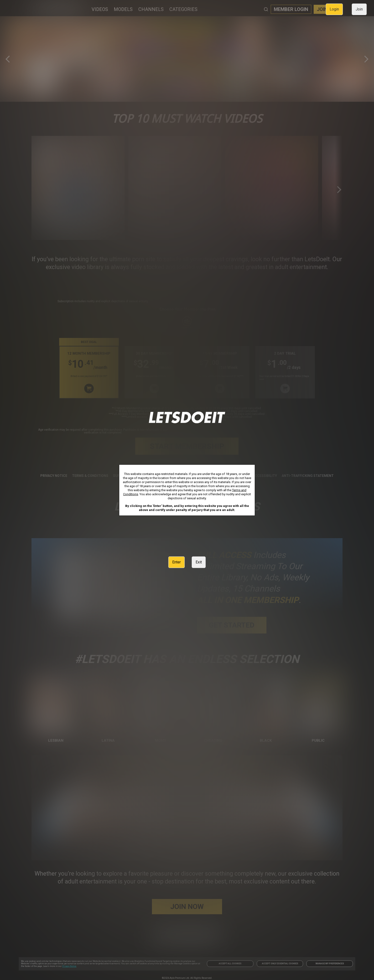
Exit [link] (199, 562)
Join (359, 9)
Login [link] (334, 9)
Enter (177, 562)
